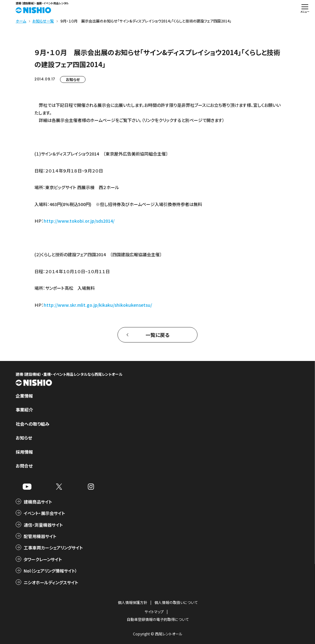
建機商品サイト (38, 502)
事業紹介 (24, 410)
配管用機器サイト (40, 536)
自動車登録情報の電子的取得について (158, 619)
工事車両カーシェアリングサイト (53, 548)
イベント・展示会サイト (44, 513)
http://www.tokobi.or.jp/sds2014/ (79, 221)
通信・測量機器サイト (43, 525)
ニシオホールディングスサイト (51, 582)
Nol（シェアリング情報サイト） (50, 571)
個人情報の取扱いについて (176, 602)
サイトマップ (154, 612)
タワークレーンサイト (43, 559)
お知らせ (73, 79)
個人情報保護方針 (133, 602)
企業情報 (24, 396)
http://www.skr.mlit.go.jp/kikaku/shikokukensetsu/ (98, 305)
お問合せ (24, 466)
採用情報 (24, 452)
